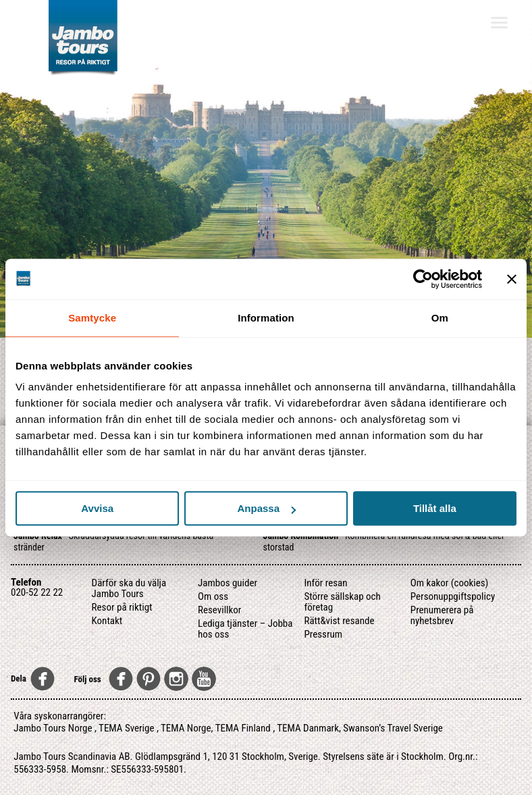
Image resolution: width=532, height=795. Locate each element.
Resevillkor (219, 610)
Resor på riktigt (122, 607)
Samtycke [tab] (92, 318)
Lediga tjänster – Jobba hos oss (245, 629)
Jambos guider (228, 583)
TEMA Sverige (126, 728)
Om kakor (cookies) (450, 583)
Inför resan (325, 583)
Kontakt (107, 621)
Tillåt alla (435, 508)
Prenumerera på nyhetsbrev (442, 615)
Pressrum (323, 634)
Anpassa (266, 508)
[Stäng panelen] (512, 279)
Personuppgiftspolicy (453, 596)
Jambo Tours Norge (53, 728)
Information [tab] (266, 318)
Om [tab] (440, 318)
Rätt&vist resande (339, 621)
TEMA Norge (186, 728)
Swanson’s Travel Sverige (393, 728)
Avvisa (97, 508)
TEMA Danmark (308, 728)
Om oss (213, 596)
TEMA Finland (243, 728)
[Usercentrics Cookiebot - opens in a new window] (423, 279)
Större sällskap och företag (342, 602)
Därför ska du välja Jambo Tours (129, 588)
